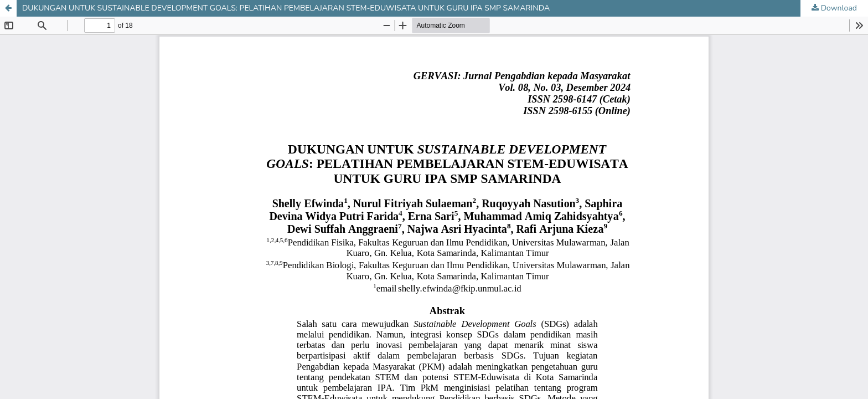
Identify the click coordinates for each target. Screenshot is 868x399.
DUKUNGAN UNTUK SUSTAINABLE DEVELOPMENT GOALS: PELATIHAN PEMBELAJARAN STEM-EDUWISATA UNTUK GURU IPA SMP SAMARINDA (286, 8)
